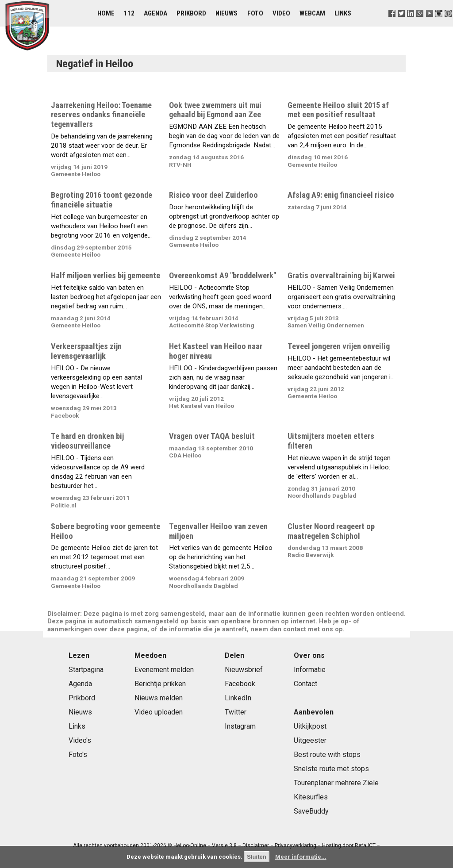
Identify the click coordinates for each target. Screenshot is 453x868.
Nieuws (226, 13)
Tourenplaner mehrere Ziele (336, 783)
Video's (80, 740)
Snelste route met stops (331, 769)
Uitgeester (310, 740)
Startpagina (86, 670)
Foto (255, 13)
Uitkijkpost (310, 726)
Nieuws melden (159, 698)
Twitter (236, 712)
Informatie (310, 670)
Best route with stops (327, 755)
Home (106, 13)
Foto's (78, 755)
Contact (305, 684)
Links (343, 13)
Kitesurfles (311, 797)
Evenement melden (164, 670)
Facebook (240, 684)
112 (129, 13)
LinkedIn (238, 698)
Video (281, 13)
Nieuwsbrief (244, 670)
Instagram (240, 726)
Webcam (312, 13)
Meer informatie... (301, 857)
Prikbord (191, 13)
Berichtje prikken (160, 684)
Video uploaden (159, 712)
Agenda (155, 13)
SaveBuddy (311, 811)
